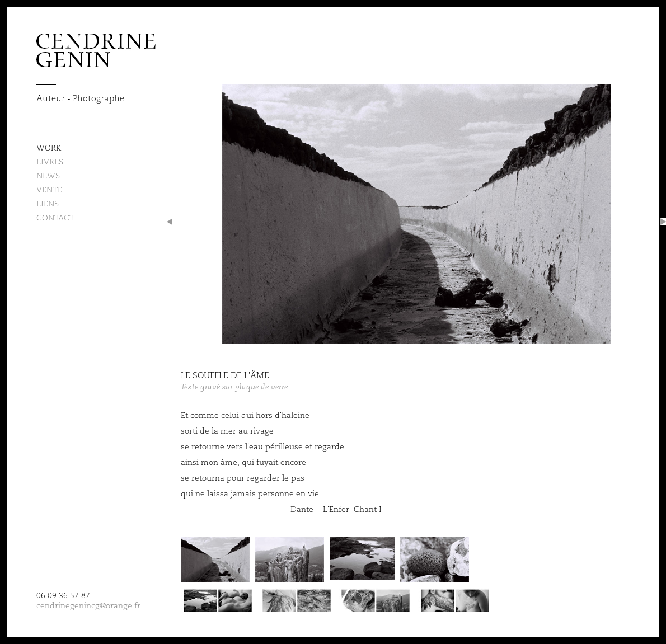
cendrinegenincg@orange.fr (88, 605)
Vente (49, 190)
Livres (50, 162)
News (48, 176)
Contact (55, 218)
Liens (48, 204)
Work (49, 148)
